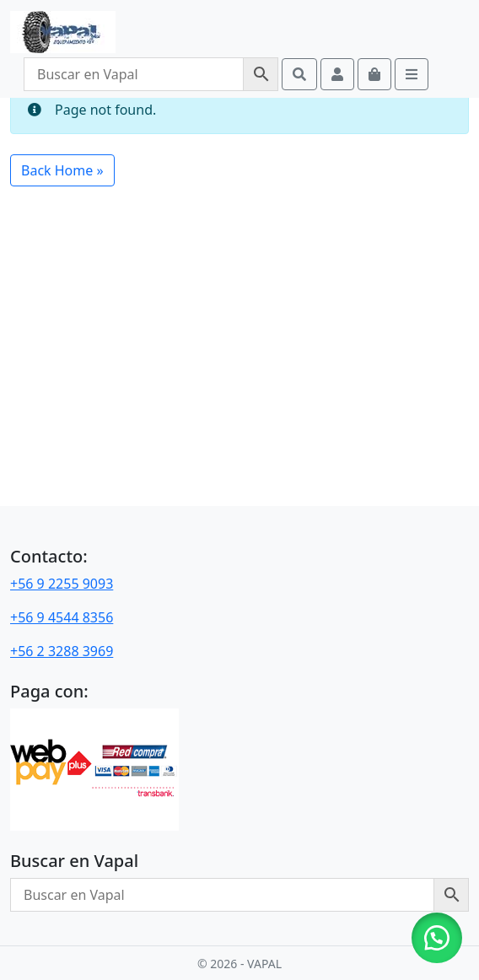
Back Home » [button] (62, 170)
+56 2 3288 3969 (62, 651)
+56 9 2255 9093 (62, 584)
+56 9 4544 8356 (62, 617)
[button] (437, 938)
